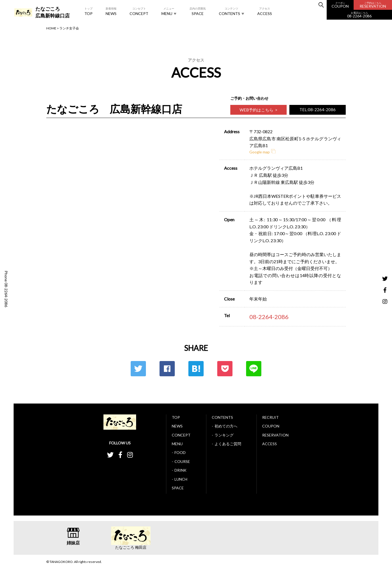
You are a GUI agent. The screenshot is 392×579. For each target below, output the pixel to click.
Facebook (167, 369)
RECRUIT (270, 417)
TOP (88, 11)
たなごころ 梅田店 (131, 547)
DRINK (180, 470)
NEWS (111, 11)
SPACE (198, 11)
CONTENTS (232, 11)
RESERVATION (373, 5)
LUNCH (181, 479)
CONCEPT (139, 11)
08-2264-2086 (359, 15)
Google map (262, 152)
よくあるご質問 (228, 444)
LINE (254, 369)
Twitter (138, 369)
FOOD (180, 452)
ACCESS (265, 11)
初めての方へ (226, 426)
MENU (169, 11)
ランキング (224, 435)
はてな (196, 369)
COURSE (182, 461)
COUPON (340, 5)
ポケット (225, 369)
